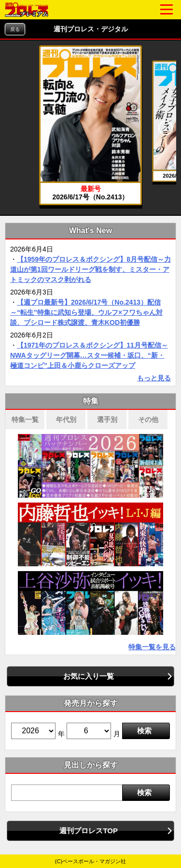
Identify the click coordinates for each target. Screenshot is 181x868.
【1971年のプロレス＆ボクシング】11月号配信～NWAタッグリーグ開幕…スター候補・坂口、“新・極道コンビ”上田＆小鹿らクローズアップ (89, 355)
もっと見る (154, 378)
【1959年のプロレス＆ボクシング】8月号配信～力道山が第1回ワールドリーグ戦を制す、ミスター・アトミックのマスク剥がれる (90, 269)
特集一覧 (25, 420)
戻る (15, 29)
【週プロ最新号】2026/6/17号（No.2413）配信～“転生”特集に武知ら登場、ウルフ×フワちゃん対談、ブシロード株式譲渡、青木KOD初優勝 (86, 312)
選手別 (107, 420)
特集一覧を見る (152, 647)
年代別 (66, 420)
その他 (148, 420)
